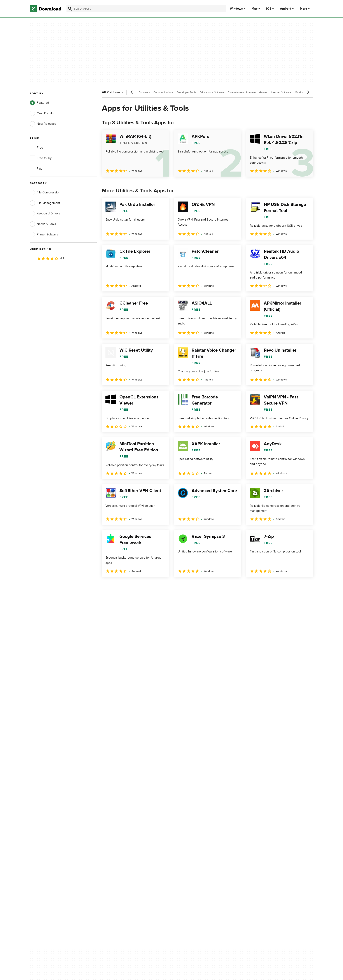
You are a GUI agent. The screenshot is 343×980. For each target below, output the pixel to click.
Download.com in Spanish (127, 814)
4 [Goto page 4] (140, 586)
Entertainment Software (242, 92)
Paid (36, 169)
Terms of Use (197, 799)
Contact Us (117, 806)
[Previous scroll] (132, 92)
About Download (120, 791)
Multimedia (301, 92)
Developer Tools (187, 92)
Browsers (144, 92)
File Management (45, 203)
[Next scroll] (308, 92)
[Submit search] (70, 9)
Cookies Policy (198, 806)
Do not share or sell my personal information (204, 816)
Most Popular (42, 113)
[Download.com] (45, 9)
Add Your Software (122, 799)
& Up (48, 258)
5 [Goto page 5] (152, 586)
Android (286, 9)
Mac (255, 9)
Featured (39, 103)
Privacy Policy (198, 791)
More (305, 9)
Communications (164, 92)
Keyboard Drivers (45, 214)
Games (263, 92)
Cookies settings (200, 826)
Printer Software (44, 235)
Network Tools (43, 224)
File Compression (45, 193)
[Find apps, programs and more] (146, 9)
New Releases (43, 124)
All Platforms (113, 92)
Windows (236, 9)
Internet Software (281, 92)
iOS (269, 9)
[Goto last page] (305, 586)
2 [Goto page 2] (118, 586)
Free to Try (41, 158)
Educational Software (212, 92)
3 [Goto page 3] (129, 586)
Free (36, 148)
